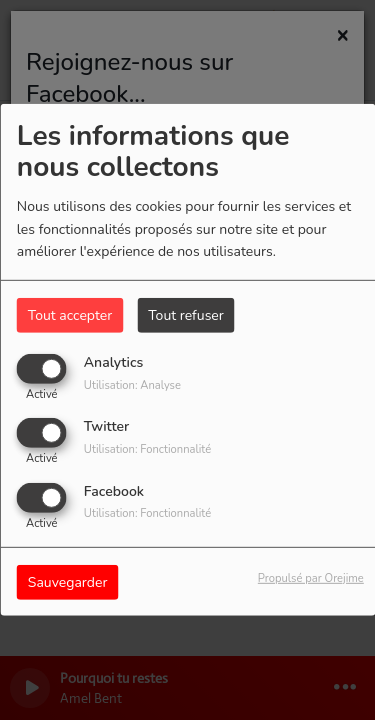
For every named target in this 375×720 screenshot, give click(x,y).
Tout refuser (186, 315)
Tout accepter (70, 315)
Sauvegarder (68, 581)
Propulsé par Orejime (311, 577)
